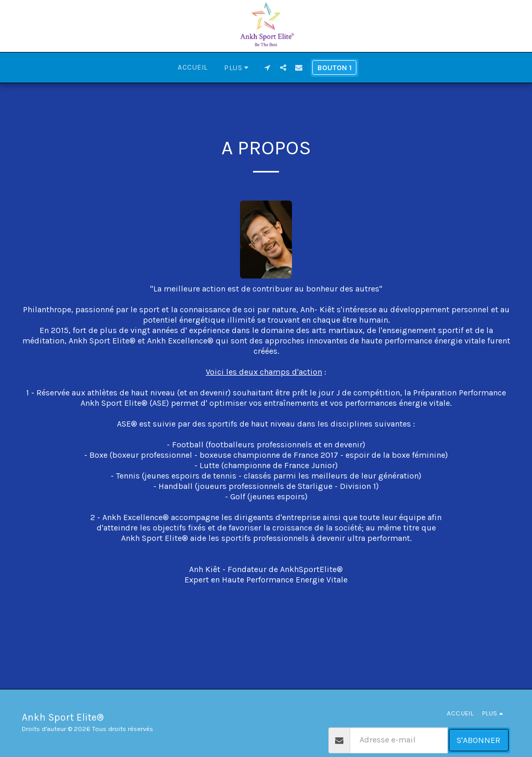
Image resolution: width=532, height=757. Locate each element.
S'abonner (478, 740)
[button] (268, 68)
